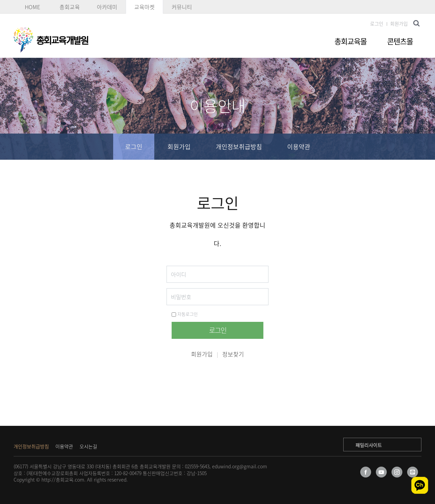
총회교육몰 (351, 41)
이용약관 (299, 147)
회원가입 (399, 23)
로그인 (377, 23)
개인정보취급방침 (239, 147)
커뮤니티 (182, 7)
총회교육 (70, 7)
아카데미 (107, 7)
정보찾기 (233, 354)
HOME (32, 7)
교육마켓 (144, 7)
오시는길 (88, 446)
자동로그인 (185, 314)
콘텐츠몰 (400, 41)
